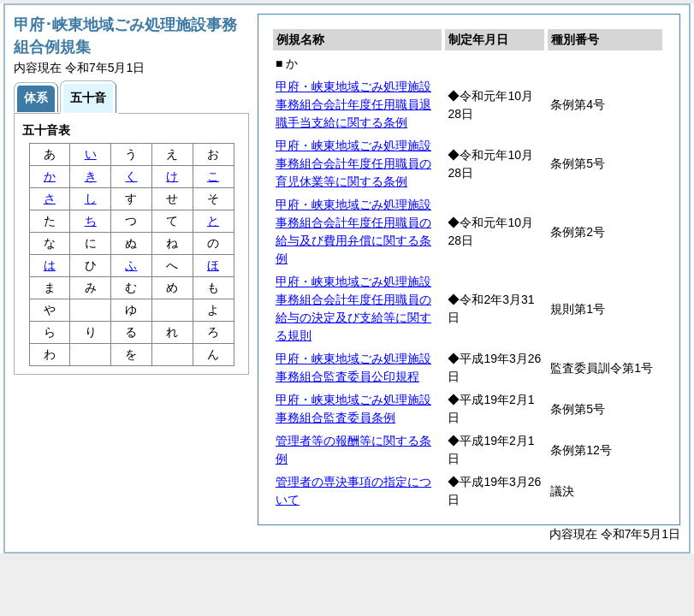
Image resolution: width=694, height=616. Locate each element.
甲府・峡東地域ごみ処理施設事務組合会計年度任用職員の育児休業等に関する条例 (353, 163)
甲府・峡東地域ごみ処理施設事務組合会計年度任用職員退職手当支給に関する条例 (353, 104)
